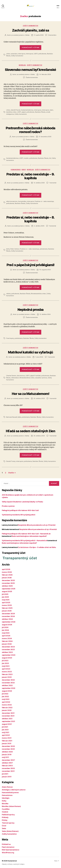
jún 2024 (5, 630)
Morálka (22, 65)
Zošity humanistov (30, 26)
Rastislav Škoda (40, 112)
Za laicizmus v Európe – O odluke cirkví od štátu (37, 547)
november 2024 (8, 616)
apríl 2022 (6, 702)
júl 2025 (5, 594)
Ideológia (6, 798)
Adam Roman (7, 787)
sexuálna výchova (41, 378)
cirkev (8, 54)
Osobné (5, 812)
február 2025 (7, 608)
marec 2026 (7, 572)
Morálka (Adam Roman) (11, 806)
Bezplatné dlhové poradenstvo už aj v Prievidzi (37, 525)
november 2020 (8, 749)
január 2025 (7, 611)
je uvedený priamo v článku (20, 35)
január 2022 (7, 710)
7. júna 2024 (39, 357)
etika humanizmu (12, 201)
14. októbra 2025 (39, 183)
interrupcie (29, 54)
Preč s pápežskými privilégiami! (30, 265)
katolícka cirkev (11, 112)
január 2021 (7, 743)
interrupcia (22, 54)
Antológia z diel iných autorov (14, 790)
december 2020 (8, 746)
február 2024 (7, 641)
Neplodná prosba (30, 310)
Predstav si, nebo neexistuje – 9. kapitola (30, 176)
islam (51, 110)
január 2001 (7, 777)
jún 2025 (5, 597)
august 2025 (7, 591)
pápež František (35, 376)
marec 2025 (7, 605)
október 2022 (7, 685)
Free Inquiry (10, 338)
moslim (26, 158)
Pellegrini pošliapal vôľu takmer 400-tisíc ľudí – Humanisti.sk (26, 534)
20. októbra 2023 (39, 398)
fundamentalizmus (27, 110)
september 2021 (8, 721)
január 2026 (7, 578)
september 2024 (9, 622)
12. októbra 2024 (45, 314)
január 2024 (7, 644)
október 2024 (7, 619)
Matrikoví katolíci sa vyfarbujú (30, 352)
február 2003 (7, 766)
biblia (19, 417)
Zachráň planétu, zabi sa (30, 30)
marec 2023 (7, 672)
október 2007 (7, 763)
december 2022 (8, 680)
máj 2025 (6, 600)
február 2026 (7, 575)
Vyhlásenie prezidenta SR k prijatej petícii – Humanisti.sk (24, 541)
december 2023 (8, 647)
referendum (15, 378)
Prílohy (5, 820)
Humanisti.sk (12, 861)
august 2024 (7, 625)
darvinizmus (21, 376)
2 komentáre (52, 35)
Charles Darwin (11, 376)
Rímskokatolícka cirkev (38, 294)
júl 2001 (5, 774)
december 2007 (8, 760)
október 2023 (7, 652)
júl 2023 (5, 661)
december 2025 (8, 580)
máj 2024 (6, 633)
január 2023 (7, 677)
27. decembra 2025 (45, 137)
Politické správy (8, 815)
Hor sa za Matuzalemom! (30, 394)
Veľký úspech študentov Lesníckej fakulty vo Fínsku (22, 502)
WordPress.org (8, 853)
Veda (4, 828)
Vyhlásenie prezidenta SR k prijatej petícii (18, 515)
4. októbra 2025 (39, 226)
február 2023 (7, 674)
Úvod (4, 826)
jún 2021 (5, 730)
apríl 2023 (6, 669)
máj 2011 (5, 757)
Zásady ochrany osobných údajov (13, 864)
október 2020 (7, 752)
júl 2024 (5, 627)
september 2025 (9, 589)
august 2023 (7, 658)
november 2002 (8, 768)
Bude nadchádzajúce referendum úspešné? (29, 536)
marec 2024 (7, 638)
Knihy (24, 170)
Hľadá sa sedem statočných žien (30, 431)
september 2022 (9, 688)
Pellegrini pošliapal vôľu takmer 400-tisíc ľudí (20, 510)
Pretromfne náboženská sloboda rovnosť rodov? (30, 130)
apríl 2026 (6, 569)
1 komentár (53, 183)
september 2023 (9, 655)
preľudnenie (42, 54)
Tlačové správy (8, 823)
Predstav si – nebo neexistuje (44, 201)
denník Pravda (16, 110)
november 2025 (8, 583)
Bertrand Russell (12, 417)
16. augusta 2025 (45, 270)
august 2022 (7, 691)
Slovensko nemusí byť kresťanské (30, 70)
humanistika (22, 201)
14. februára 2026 (45, 74)
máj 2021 (6, 732)
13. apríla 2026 (39, 35)
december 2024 (8, 614)
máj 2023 (6, 666)
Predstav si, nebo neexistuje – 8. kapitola (30, 219)
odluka (8, 294)
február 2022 (7, 708)
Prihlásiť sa (6, 844)
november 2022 (8, 683)
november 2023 (8, 650)
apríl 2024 (6, 636)
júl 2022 (5, 694)
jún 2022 (5, 696)
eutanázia (14, 54)
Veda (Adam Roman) (10, 831)
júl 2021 (5, 727)
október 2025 (7, 586)
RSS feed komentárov (11, 850)
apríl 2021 (6, 735)
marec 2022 (7, 705)
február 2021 (7, 741)
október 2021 (7, 719)
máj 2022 (6, 699)
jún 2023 (5, 663)
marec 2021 (7, 738)
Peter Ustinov (15, 249)
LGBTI (36, 54)
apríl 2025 (6, 603)
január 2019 (7, 755)
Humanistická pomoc (10, 792)
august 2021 (7, 724)
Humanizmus (16, 170)
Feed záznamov (8, 847)
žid (50, 158)
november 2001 (8, 771)
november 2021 (8, 716)
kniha (8, 249)
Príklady (5, 817)
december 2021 (8, 713)
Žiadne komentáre (32, 77)
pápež (24, 112)
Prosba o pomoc (8, 506)
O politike (6, 809)
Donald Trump (11, 461)
